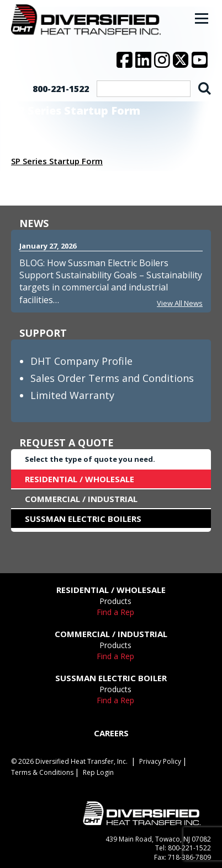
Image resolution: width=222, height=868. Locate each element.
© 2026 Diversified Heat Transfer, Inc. (69, 761)
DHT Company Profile (81, 361)
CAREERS (111, 733)
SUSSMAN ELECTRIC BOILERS (83, 519)
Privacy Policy (160, 761)
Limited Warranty (72, 395)
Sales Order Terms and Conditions (112, 378)
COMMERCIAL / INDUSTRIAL (81, 499)
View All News (180, 303)
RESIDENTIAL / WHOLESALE (80, 479)
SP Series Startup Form (57, 161)
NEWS (34, 223)
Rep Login (98, 772)
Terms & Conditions (42, 772)
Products (115, 601)
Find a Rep (115, 612)
